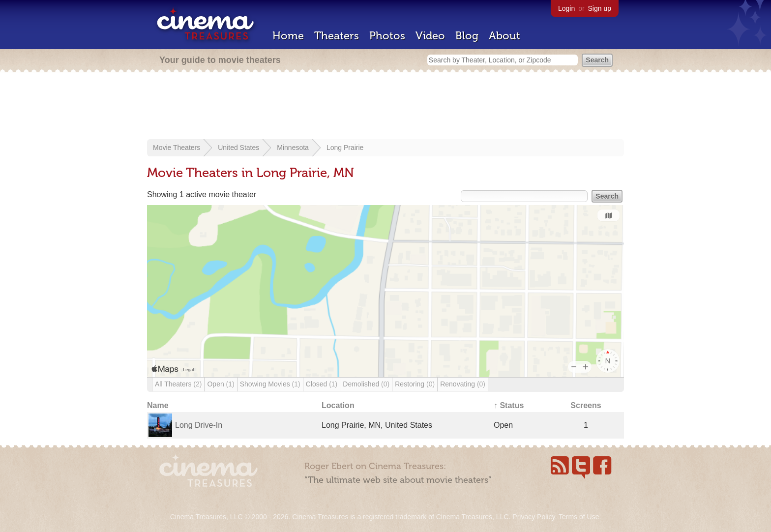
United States (238, 148)
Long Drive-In (199, 425)
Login (566, 8)
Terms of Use (579, 517)
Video (430, 36)
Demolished (366, 384)
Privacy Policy (534, 517)
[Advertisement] (385, 107)
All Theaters (178, 384)
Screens (586, 405)
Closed (322, 384)
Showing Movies (270, 384)
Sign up (600, 8)
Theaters (337, 36)
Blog (467, 36)
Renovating (463, 384)
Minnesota (293, 148)
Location (338, 405)
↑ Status (509, 405)
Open (221, 384)
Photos (387, 36)
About (504, 36)
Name (158, 405)
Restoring (415, 384)
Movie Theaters (177, 148)
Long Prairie (345, 148)
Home (288, 36)
